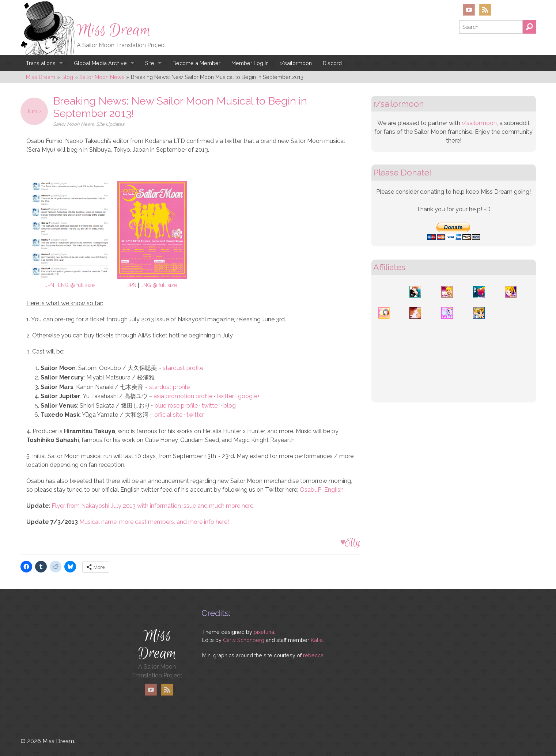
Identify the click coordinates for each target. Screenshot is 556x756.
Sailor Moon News (73, 124)
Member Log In (250, 63)
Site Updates (110, 124)
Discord (332, 63)
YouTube (469, 10)
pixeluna (264, 632)
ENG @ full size (76, 285)
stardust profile (183, 368)
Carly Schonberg (244, 640)
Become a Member (196, 63)
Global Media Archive (100, 63)
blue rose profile (176, 406)
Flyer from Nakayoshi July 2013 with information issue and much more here (152, 506)
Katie (317, 640)
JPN (50, 285)
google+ (249, 396)
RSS (485, 10)
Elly (353, 542)
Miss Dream (114, 30)
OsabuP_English (322, 490)
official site (168, 415)
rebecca (313, 655)
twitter (225, 396)
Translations (41, 63)
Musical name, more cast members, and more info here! (154, 522)
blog (230, 406)
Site (150, 63)
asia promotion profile (183, 396)
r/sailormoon (296, 63)
